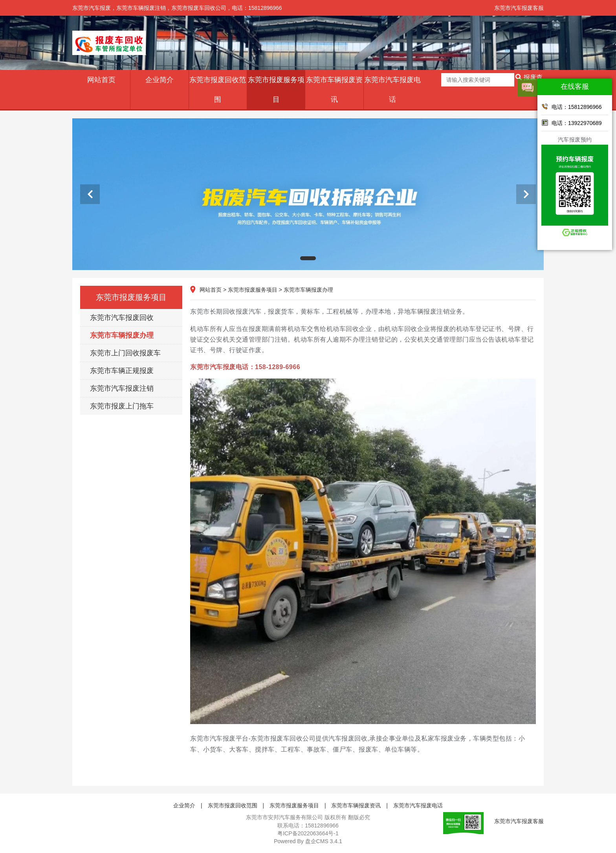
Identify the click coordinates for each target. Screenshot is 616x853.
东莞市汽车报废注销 (122, 388)
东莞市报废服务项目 (276, 90)
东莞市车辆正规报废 (122, 371)
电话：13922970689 (572, 123)
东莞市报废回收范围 (218, 90)
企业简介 (159, 80)
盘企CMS (308, 841)
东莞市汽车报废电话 (392, 90)
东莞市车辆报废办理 (122, 335)
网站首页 (101, 80)
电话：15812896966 (572, 107)
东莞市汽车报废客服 (519, 8)
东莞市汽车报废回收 (122, 318)
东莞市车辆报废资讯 (334, 90)
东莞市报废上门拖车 (122, 406)
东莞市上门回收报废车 (125, 353)
